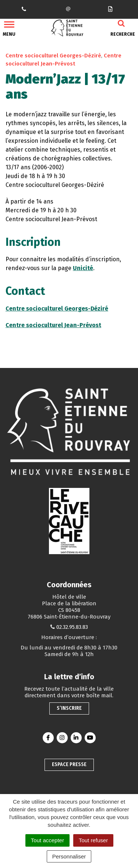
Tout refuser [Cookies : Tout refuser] (93, 840)
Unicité (83, 268)
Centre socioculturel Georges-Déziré (57, 309)
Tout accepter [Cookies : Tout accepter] (47, 840)
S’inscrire (69, 708)
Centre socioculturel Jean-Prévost (53, 325)
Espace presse (69, 764)
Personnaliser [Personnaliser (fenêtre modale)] (69, 856)
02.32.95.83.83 (72, 627)
